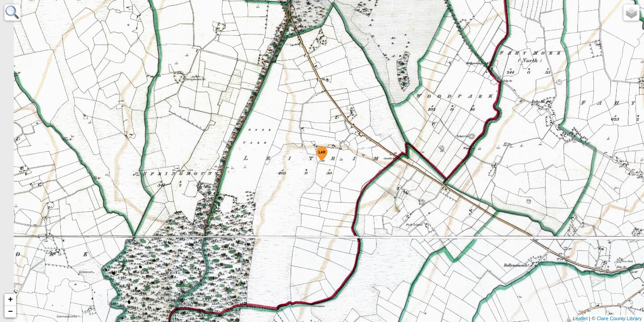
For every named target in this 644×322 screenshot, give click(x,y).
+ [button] (11, 300)
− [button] (11, 312)
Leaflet (580, 318)
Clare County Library (619, 318)
